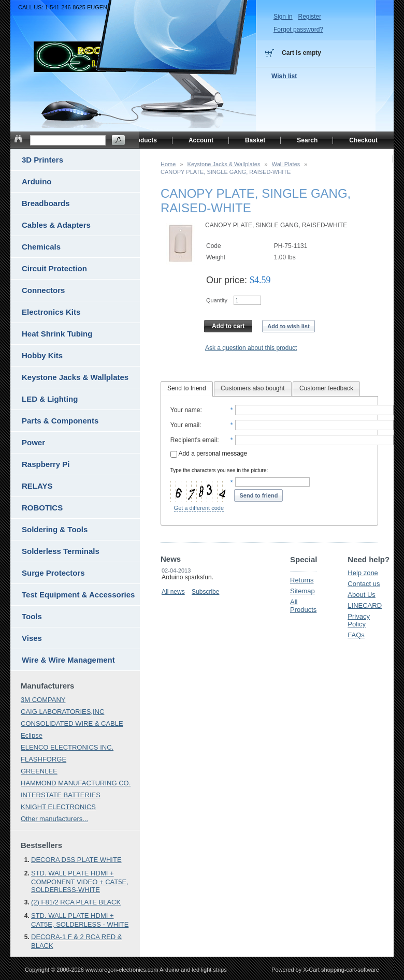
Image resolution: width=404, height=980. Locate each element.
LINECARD (365, 605)
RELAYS (37, 486)
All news (173, 592)
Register (309, 17)
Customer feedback (326, 388)
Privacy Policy (359, 620)
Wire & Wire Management (68, 660)
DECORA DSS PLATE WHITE (76, 860)
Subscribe (205, 592)
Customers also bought (253, 388)
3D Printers (42, 160)
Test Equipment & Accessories (78, 595)
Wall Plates (286, 164)
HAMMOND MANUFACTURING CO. (76, 783)
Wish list (284, 76)
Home (168, 164)
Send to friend (187, 388)
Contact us (364, 584)
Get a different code (199, 508)
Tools (32, 616)
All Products (303, 606)
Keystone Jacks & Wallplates (224, 164)
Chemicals (41, 247)
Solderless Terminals (61, 551)
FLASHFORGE (44, 759)
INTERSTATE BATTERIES (61, 795)
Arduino (37, 181)
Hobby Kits (42, 355)
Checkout (363, 140)
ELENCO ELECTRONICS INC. (67, 747)
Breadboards (46, 203)
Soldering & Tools (55, 529)
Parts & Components (60, 421)
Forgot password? (298, 30)
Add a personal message (209, 454)
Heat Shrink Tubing (57, 334)
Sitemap (302, 591)
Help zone (363, 573)
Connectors (43, 290)
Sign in (283, 17)
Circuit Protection (54, 268)
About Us (361, 595)
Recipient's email (194, 440)
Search (307, 140)
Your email (185, 425)
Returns (302, 580)
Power (33, 442)
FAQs (356, 635)
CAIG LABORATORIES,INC (62, 712)
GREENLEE (39, 771)
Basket (255, 140)
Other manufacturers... (54, 819)
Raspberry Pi (46, 464)
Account (201, 140)
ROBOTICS (42, 508)
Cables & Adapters (56, 225)
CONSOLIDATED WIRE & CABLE (72, 723)
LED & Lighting (50, 399)
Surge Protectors (53, 573)
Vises (32, 638)
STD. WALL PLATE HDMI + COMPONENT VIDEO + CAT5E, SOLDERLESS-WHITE (80, 881)
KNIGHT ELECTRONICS (58, 807)
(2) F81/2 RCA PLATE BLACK (76, 902)
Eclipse (32, 735)
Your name (185, 410)
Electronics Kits (51, 312)
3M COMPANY (43, 700)
